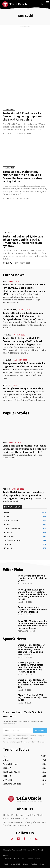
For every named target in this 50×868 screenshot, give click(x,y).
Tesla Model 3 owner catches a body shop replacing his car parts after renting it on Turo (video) (23, 495)
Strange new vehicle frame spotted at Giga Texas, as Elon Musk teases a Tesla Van (24, 366)
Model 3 (6, 489)
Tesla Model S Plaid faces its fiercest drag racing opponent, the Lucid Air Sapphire (23, 116)
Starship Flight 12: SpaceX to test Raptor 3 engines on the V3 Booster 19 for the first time (32, 683)
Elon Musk (8, 233)
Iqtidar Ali (8, 134)
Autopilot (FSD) (10, 310)
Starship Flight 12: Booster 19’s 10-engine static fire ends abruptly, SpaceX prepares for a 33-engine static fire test (31, 650)
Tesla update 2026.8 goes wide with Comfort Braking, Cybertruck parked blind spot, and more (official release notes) (33, 594)
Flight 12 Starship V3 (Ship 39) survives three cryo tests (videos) (33, 698)
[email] (18, 731)
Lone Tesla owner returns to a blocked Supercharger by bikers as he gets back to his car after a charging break (25, 449)
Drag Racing (9, 109)
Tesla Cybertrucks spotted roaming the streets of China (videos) (32, 578)
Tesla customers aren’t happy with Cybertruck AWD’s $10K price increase (33, 610)
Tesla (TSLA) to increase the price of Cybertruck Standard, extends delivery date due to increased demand (33, 625)
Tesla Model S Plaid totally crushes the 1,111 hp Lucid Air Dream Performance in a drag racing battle (23, 177)
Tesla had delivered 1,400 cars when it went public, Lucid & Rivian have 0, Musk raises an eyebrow (23, 241)
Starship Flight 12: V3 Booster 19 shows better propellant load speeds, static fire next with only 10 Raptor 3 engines (31, 667)
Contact (5, 855)
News (5, 281)
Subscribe (40, 731)
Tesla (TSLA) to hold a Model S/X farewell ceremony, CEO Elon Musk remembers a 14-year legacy (23, 341)
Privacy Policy (37, 850)
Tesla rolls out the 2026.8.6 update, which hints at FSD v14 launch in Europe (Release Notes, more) (23, 316)
